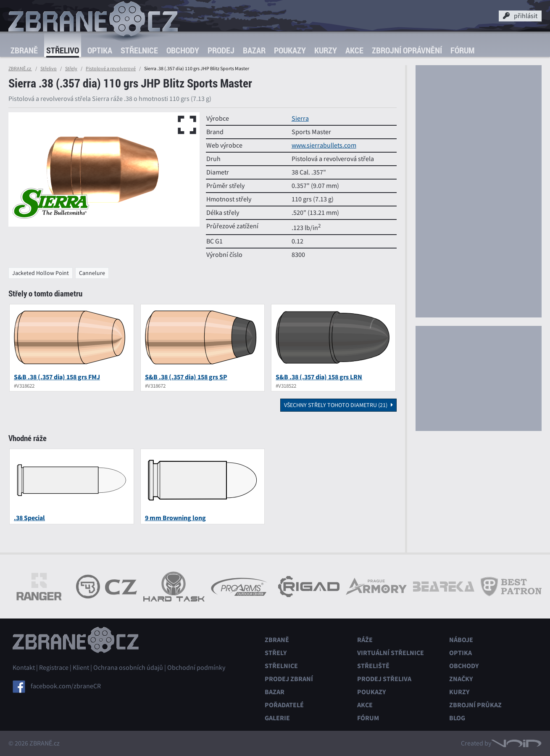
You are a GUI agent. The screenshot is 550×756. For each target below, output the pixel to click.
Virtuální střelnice (391, 653)
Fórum (462, 50)
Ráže (365, 640)
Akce (354, 50)
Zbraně (24, 50)
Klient (81, 668)
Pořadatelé (284, 705)
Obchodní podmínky (196, 668)
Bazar (254, 50)
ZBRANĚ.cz (20, 69)
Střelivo (63, 50)
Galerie (277, 718)
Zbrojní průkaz (475, 705)
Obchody (183, 50)
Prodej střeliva (384, 679)
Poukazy (290, 50)
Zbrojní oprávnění (407, 50)
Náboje (461, 640)
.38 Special (29, 518)
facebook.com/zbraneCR (66, 686)
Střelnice (139, 50)
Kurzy (326, 50)
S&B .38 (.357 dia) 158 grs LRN (319, 377)
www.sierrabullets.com (324, 145)
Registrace (54, 668)
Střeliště (373, 666)
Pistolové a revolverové (111, 69)
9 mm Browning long (175, 518)
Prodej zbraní (289, 679)
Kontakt (24, 668)
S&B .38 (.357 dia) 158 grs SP (186, 377)
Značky (461, 679)
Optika (100, 50)
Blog (457, 718)
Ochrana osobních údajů (128, 668)
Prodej (221, 50)
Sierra (300, 119)
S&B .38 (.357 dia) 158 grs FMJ (57, 377)
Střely (71, 69)
